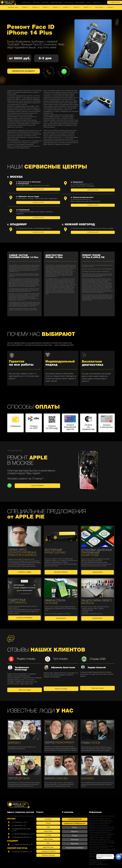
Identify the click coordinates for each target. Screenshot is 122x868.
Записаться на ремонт (24, 71)
